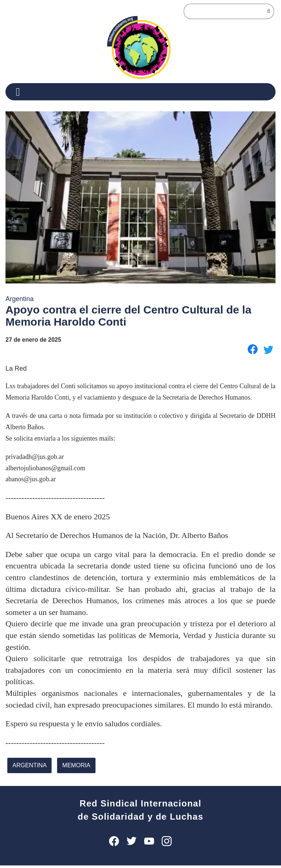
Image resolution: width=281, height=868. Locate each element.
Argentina (28, 768)
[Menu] (21, 92)
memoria (74, 768)
